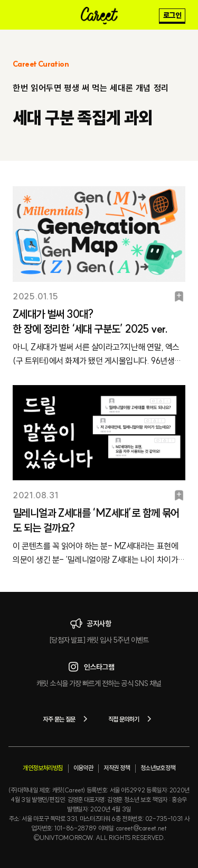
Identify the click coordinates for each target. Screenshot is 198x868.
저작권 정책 (116, 768)
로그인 (172, 15)
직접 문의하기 (132, 719)
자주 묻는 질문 (67, 719)
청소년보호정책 (158, 768)
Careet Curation (41, 64)
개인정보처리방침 (43, 768)
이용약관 (83, 768)
